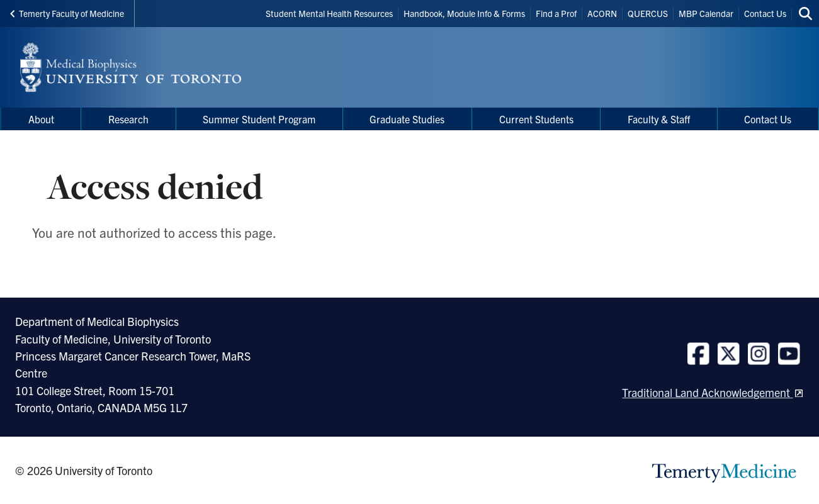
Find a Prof (556, 13)
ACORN (602, 13)
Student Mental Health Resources (329, 13)
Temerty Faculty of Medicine (67, 13)
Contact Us (765, 13)
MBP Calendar (706, 13)
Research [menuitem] (128, 119)
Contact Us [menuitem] (768, 119)
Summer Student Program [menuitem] (259, 119)
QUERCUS (648, 13)
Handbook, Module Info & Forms (464, 13)
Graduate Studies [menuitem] (407, 119)
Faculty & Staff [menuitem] (659, 119)
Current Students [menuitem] (536, 119)
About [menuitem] (41, 119)
